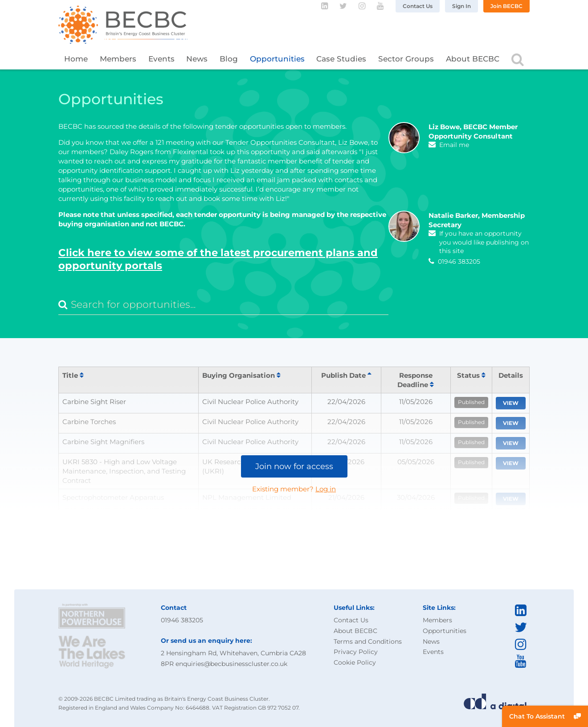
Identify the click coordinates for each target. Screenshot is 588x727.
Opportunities (277, 59)
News (197, 59)
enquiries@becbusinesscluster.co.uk (231, 664)
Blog (229, 59)
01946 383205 (182, 620)
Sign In (461, 6)
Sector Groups (406, 59)
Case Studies (341, 59)
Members (118, 59)
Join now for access (294, 466)
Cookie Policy (355, 662)
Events (161, 59)
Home (76, 59)
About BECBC (473, 59)
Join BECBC (506, 6)
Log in (326, 489)
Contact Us (418, 6)
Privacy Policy (356, 652)
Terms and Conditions (368, 641)
